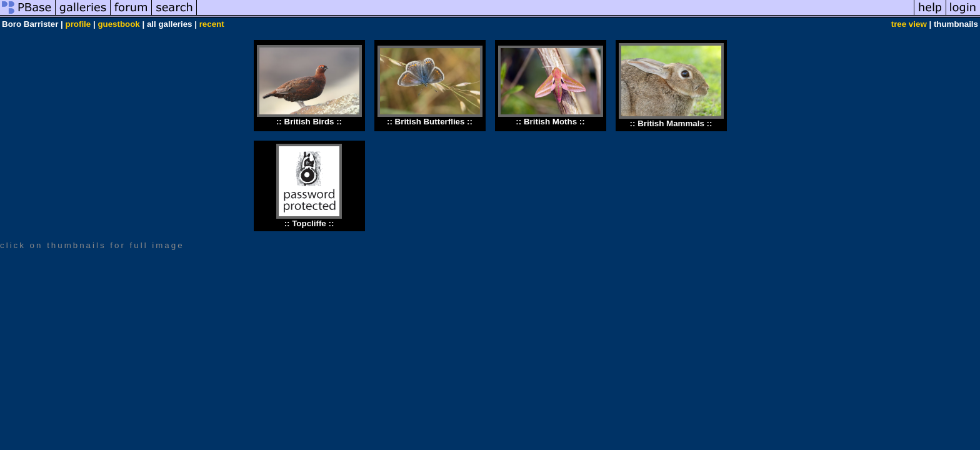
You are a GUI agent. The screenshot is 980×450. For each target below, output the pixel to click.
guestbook (118, 24)
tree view (909, 24)
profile (78, 24)
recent (212, 24)
